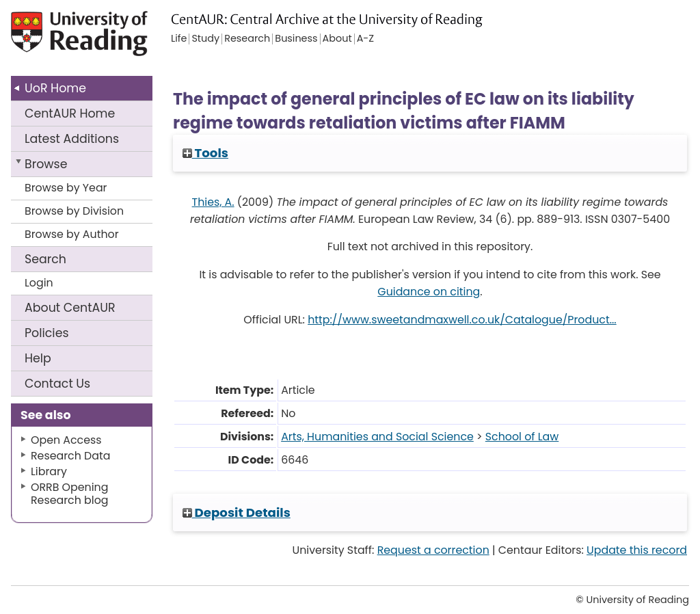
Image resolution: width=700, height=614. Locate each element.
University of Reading (81, 39)
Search (45, 259)
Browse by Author (72, 234)
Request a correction (433, 550)
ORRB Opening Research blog (70, 494)
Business (296, 39)
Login (39, 283)
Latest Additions (72, 139)
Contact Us (57, 384)
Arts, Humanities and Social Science (377, 437)
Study (205, 39)
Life (179, 39)
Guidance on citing (429, 292)
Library (49, 471)
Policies (47, 333)
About (70, 308)
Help (38, 358)
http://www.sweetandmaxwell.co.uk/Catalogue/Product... (462, 320)
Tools (205, 153)
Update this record (637, 550)
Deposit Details (237, 512)
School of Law (522, 437)
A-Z (365, 39)
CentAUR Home (70, 114)
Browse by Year (66, 188)
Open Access (66, 440)
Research (247, 39)
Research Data (70, 456)
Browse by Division (74, 211)
